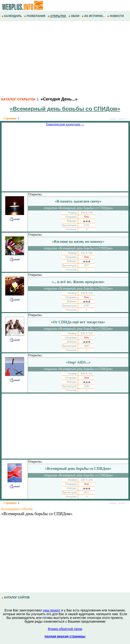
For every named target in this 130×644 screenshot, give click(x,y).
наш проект (52, 610)
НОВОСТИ (116, 16)
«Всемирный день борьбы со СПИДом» (37, 514)
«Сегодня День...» (59, 99)
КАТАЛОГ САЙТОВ (16, 597)
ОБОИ (74, 16)
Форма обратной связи (65, 629)
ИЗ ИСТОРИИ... (94, 16)
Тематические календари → (65, 124)
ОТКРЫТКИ (57, 16)
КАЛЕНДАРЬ (12, 16)
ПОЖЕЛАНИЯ (35, 16)
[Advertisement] (65, 58)
